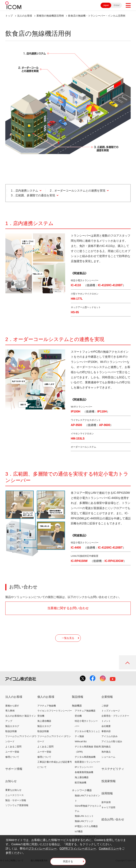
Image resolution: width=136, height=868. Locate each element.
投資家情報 (109, 781)
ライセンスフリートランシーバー (55, 711)
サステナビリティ (113, 769)
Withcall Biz (81, 741)
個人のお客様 (46, 697)
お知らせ (11, 781)
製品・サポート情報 (16, 800)
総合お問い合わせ (113, 819)
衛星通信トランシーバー (87, 762)
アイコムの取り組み (112, 741)
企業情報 (107, 697)
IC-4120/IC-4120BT (110, 285)
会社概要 (106, 726)
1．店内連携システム (25, 191)
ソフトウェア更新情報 (17, 805)
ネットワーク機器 (82, 790)
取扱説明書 (11, 731)
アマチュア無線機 (47, 706)
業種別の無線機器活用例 (50, 16)
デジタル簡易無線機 (85, 757)
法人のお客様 (25, 16)
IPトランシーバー (84, 767)
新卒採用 (106, 802)
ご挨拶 (105, 706)
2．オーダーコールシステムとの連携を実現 (78, 191)
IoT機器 (79, 831)
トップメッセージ (111, 711)
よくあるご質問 (13, 747)
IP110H (102, 411)
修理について (12, 757)
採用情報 (107, 793)
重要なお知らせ (13, 790)
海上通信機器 (44, 721)
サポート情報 (14, 769)
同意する (68, 861)
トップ (9, 16)
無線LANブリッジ (84, 821)
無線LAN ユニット (84, 816)
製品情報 (78, 697)
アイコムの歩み (110, 736)
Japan (106, 5)
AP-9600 (105, 425)
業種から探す (12, 706)
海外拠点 (106, 752)
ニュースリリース (15, 795)
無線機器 (77, 706)
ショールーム (108, 757)
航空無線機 (80, 783)
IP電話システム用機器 (86, 826)
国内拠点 (106, 747)
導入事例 (10, 711)
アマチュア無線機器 (85, 711)
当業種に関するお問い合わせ (68, 608)
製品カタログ (12, 726)
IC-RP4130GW (114, 561)
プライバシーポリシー (42, 849)
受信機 (41, 716)
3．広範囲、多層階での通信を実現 (33, 195)
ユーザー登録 (12, 752)
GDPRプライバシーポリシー (78, 849)
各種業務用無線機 (84, 772)
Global (117, 5)
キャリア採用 (108, 807)
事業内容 (106, 731)
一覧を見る (68, 638)
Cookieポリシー (109, 849)
